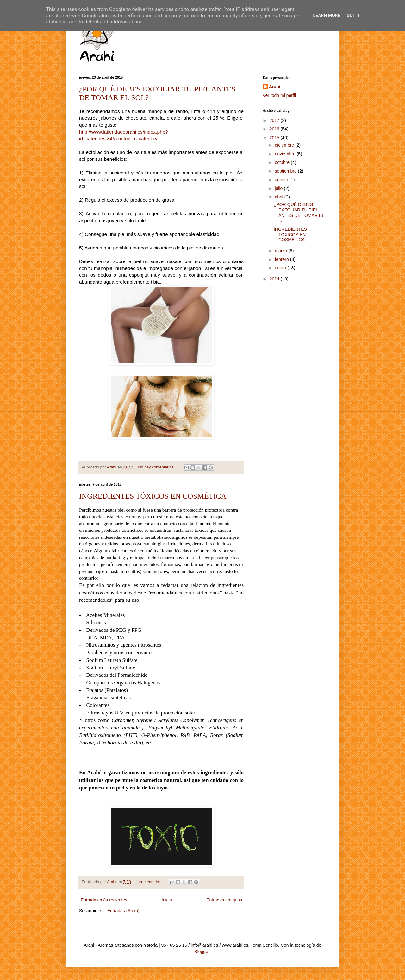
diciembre (285, 145)
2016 (275, 129)
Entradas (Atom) (123, 911)
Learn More (327, 16)
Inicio (167, 900)
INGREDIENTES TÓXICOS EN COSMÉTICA (153, 496)
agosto (282, 180)
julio (279, 188)
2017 (275, 120)
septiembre (286, 171)
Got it (353, 16)
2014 (275, 279)
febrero (282, 259)
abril (279, 197)
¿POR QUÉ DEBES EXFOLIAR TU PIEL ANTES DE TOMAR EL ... (299, 212)
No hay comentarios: (157, 467)
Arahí (275, 87)
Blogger (202, 952)
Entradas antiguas (224, 900)
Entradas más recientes (104, 900)
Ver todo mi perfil (279, 95)
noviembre (286, 154)
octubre (283, 162)
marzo (281, 251)
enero (281, 268)
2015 (275, 138)
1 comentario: (149, 882)
